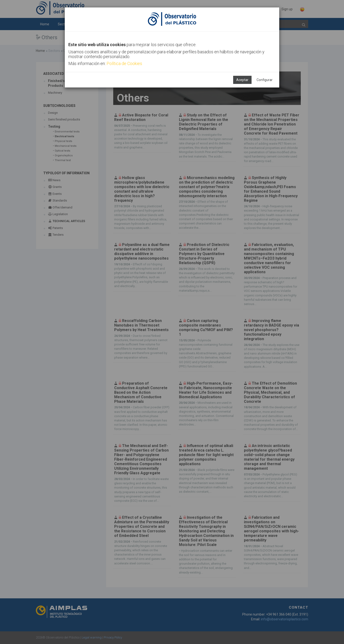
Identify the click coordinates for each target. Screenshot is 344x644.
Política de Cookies (124, 63)
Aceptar (242, 80)
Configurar (265, 80)
